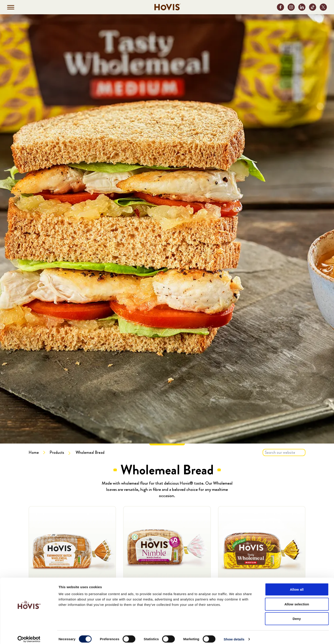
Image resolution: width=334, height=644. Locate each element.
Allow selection (297, 600)
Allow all (297, 585)
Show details (234, 635)
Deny (297, 615)
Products (57, 452)
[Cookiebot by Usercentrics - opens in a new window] (29, 635)
